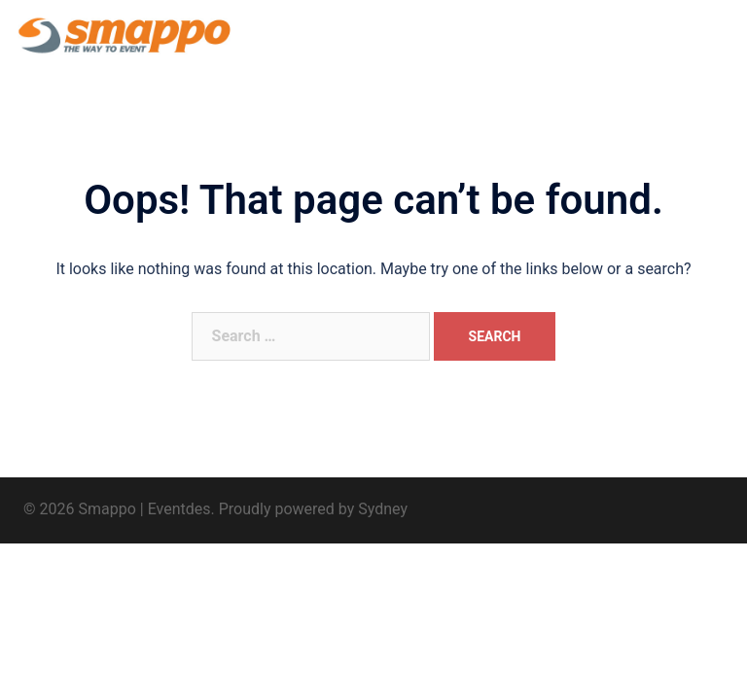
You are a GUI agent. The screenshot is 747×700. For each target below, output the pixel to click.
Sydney (383, 509)
